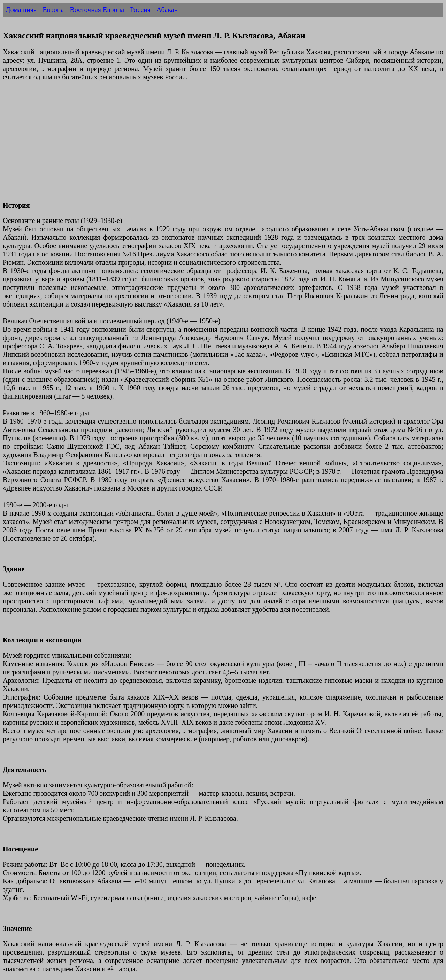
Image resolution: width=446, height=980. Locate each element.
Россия (140, 10)
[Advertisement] (212, 145)
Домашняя (21, 10)
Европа (53, 10)
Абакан (167, 10)
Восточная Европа (97, 10)
